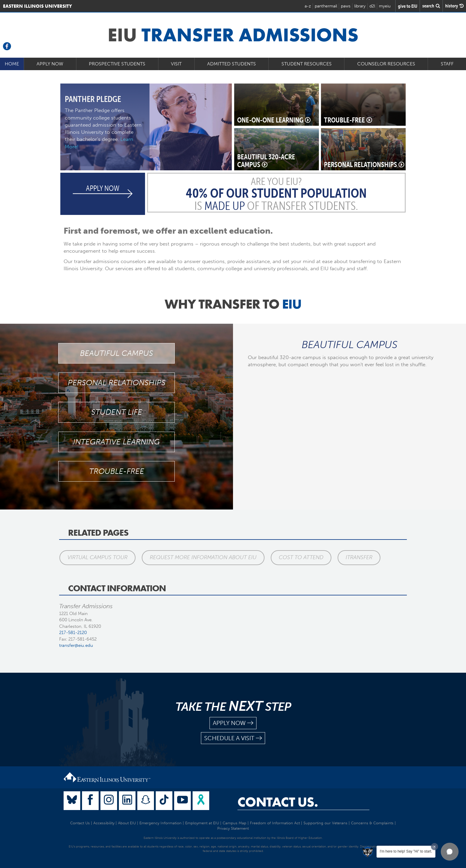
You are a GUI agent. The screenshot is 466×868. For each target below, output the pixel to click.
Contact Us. (278, 802)
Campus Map (234, 823)
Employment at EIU (202, 823)
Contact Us (80, 823)
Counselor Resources (386, 64)
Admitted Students (232, 64)
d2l (372, 6)
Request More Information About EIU (203, 557)
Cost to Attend (300, 557)
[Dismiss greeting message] (434, 847)
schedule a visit (233, 738)
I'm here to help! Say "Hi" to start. (406, 851)
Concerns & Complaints (372, 823)
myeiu (385, 6)
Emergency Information (160, 823)
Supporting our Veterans (325, 823)
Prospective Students (117, 64)
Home (12, 64)
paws (346, 6)
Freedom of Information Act (275, 823)
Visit (176, 64)
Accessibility (104, 823)
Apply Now (50, 64)
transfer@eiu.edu (76, 645)
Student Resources (307, 64)
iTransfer (358, 557)
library (360, 6)
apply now (233, 723)
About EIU (127, 823)
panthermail (326, 6)
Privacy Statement (233, 828)
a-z (308, 6)
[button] (450, 852)
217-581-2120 (73, 633)
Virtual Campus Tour (97, 557)
